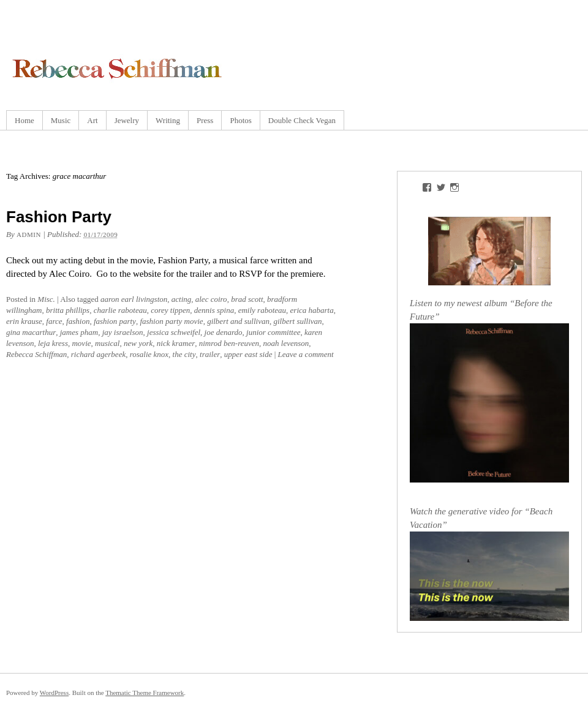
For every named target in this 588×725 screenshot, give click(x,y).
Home (24, 120)
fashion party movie (171, 321)
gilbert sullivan (297, 321)
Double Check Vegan (302, 120)
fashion (78, 321)
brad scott (247, 299)
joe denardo (224, 332)
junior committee (273, 332)
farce (54, 321)
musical (107, 343)
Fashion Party (59, 217)
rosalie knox (149, 354)
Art (92, 120)
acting (182, 299)
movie (81, 343)
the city (184, 354)
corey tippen (170, 310)
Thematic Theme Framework (145, 693)
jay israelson (123, 332)
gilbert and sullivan (238, 321)
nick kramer (176, 343)
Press (205, 120)
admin (29, 235)
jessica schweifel (174, 332)
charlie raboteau (120, 310)
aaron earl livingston (134, 299)
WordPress (54, 693)
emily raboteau (262, 310)
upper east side (248, 354)
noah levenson (286, 343)
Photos (240, 120)
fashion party (115, 321)
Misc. (46, 299)
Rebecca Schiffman (36, 354)
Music (61, 120)
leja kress (53, 343)
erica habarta (312, 310)
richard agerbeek (98, 354)
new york (138, 343)
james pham (79, 332)
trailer (210, 354)
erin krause (24, 321)
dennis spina (214, 310)
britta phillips (68, 310)
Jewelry (127, 120)
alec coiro (211, 299)
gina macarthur (31, 332)
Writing (168, 120)
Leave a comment (306, 354)
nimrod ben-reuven (229, 343)
